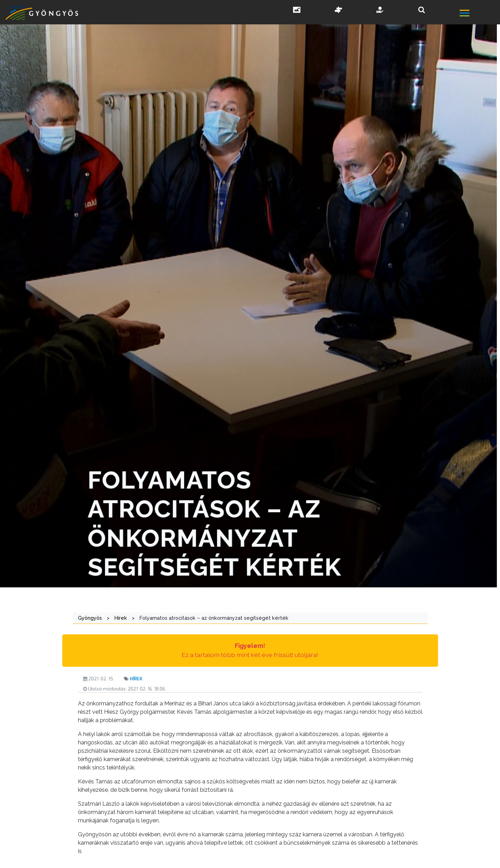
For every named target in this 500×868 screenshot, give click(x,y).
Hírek (136, 679)
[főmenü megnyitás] (479, 14)
